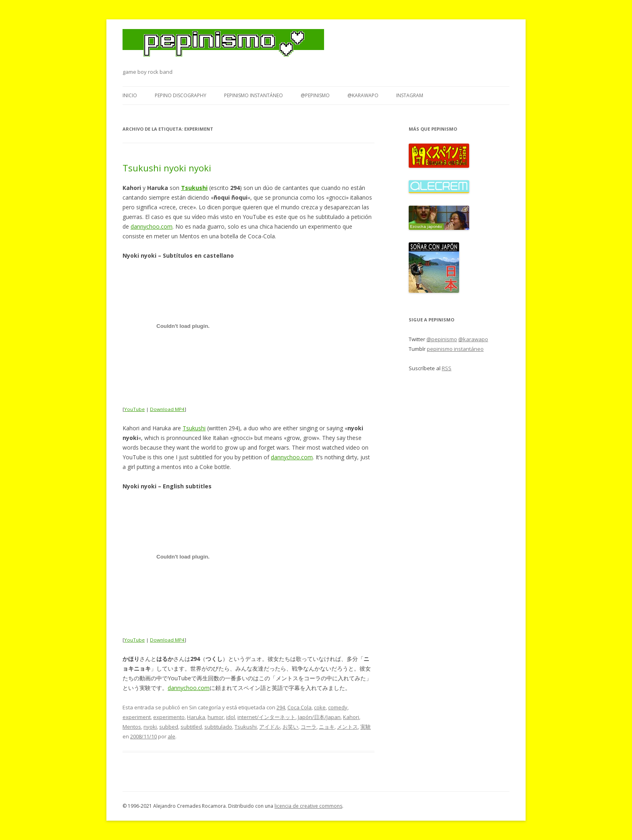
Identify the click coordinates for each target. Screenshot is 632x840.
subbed (169, 727)
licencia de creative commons (308, 806)
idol (231, 717)
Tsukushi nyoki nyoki (167, 168)
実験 (366, 727)
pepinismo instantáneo (254, 95)
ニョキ (327, 727)
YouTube (134, 409)
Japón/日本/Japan (319, 717)
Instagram (410, 95)
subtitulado (218, 727)
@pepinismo (315, 95)
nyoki (150, 727)
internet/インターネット (266, 717)
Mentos (132, 727)
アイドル (270, 727)
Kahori (351, 717)
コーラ (309, 727)
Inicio (130, 95)
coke (320, 707)
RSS (447, 368)
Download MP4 (167, 409)
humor (216, 717)
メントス (347, 727)
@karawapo (363, 95)
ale (172, 736)
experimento (169, 717)
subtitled (191, 727)
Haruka (196, 717)
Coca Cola (299, 707)
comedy (338, 707)
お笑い (290, 727)
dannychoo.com (152, 226)
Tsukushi (194, 428)
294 (281, 707)
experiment (137, 717)
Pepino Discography (181, 95)
